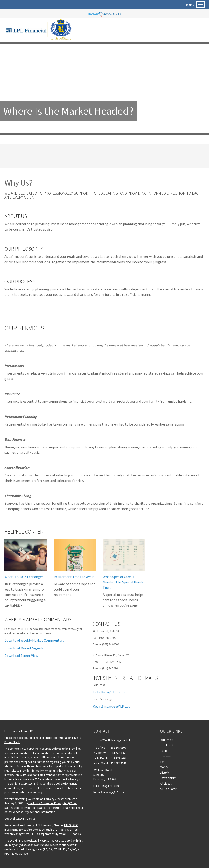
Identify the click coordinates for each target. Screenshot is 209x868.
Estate (164, 751)
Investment (167, 745)
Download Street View (21, 656)
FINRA (68, 825)
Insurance (166, 756)
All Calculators (169, 789)
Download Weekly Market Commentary (34, 640)
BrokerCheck (12, 742)
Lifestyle (165, 773)
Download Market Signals (24, 648)
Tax (162, 762)
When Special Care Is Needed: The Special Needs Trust (123, 582)
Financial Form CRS (21, 731)
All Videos (166, 784)
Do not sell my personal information (33, 812)
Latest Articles (168, 778)
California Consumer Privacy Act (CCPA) (53, 803)
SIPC (75, 825)
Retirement (167, 740)
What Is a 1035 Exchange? (24, 577)
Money (164, 767)
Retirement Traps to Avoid (74, 577)
